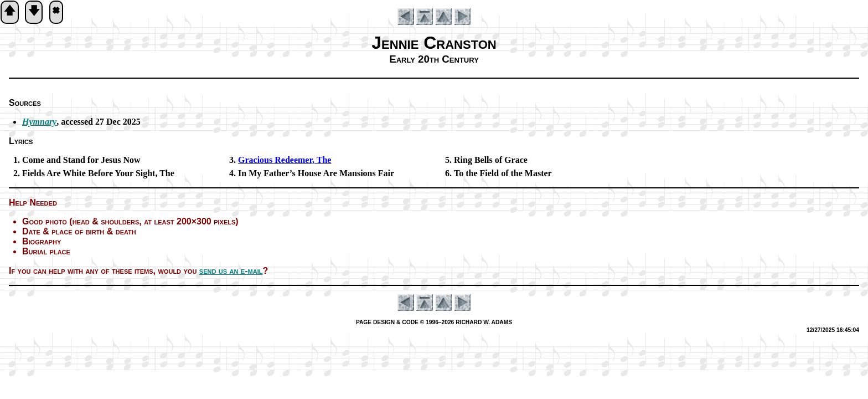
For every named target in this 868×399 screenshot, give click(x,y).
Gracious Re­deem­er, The (285, 160)
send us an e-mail (231, 271)
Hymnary (39, 122)
